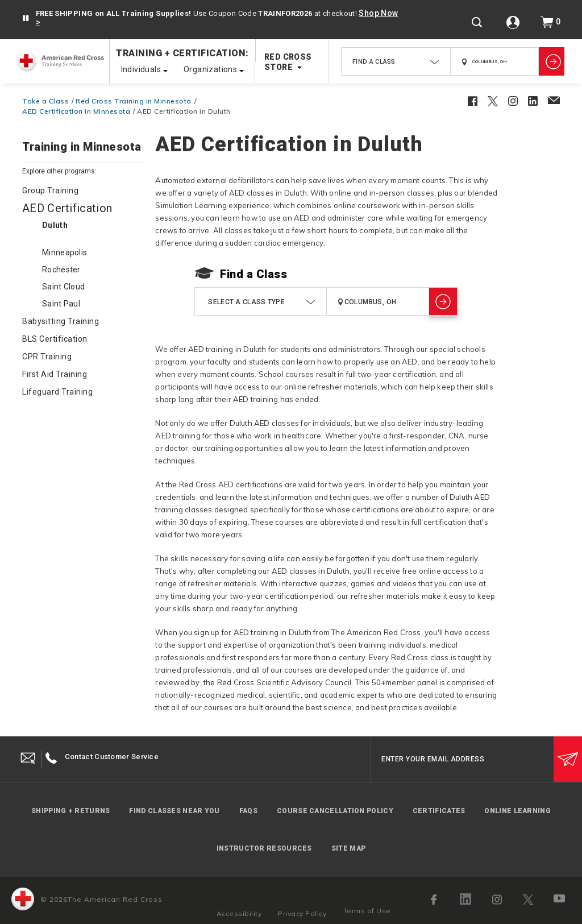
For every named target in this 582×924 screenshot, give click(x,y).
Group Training (50, 190)
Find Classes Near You (174, 811)
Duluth (55, 225)
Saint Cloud (63, 287)
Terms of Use (367, 911)
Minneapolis (65, 252)
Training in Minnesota (82, 147)
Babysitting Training (61, 321)
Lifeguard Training (57, 392)
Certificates (439, 811)
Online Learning (517, 811)
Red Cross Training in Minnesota (134, 101)
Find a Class (253, 274)
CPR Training (47, 357)
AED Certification (67, 208)
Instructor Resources (264, 848)
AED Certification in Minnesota (76, 111)
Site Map (348, 848)
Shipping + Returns (70, 811)
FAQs (248, 811)
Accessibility (239, 913)
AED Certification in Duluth (184, 111)
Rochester (61, 270)
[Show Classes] (552, 61)
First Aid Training (55, 374)
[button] (26, 18)
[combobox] (396, 61)
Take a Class (45, 101)
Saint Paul (61, 304)
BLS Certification (55, 339)
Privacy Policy (302, 913)
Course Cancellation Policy (335, 811)
